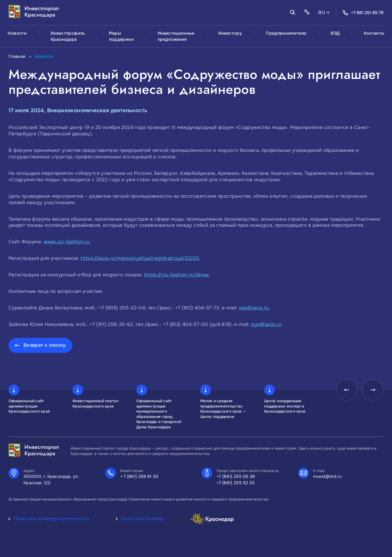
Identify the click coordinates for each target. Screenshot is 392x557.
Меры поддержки (121, 36)
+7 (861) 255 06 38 (236, 476)
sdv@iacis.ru (254, 308)
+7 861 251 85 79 (363, 13)
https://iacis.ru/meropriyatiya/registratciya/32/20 (140, 258)
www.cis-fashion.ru (67, 242)
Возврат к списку (45, 345)
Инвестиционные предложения (176, 36)
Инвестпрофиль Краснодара (68, 36)
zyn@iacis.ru (266, 324)
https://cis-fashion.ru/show (177, 275)
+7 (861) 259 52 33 (236, 483)
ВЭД (335, 33)
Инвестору (230, 33)
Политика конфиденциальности (51, 519)
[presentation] (347, 390)
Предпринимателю (286, 33)
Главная (17, 56)
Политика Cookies (142, 519)
